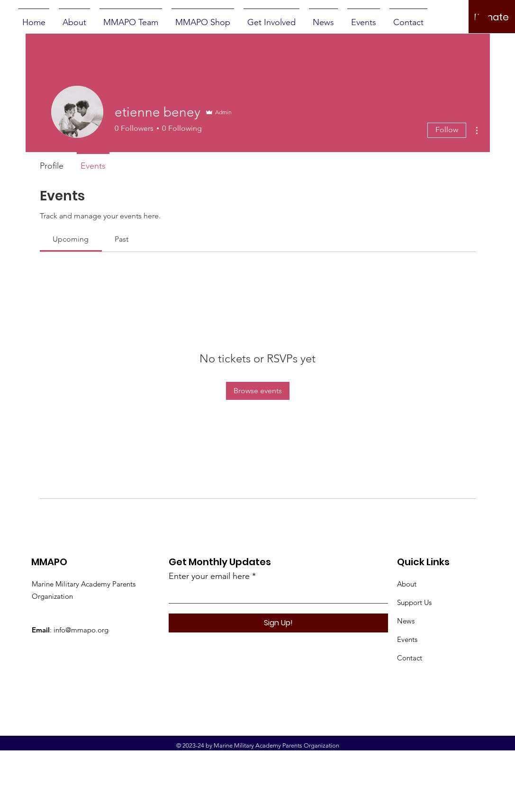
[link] (71, 239)
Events (407, 639)
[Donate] (492, 17)
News (406, 621)
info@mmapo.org (81, 630)
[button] (482, 17)
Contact (410, 658)
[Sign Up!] (278, 623)
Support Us (414, 602)
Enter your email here (209, 576)
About (407, 584)
